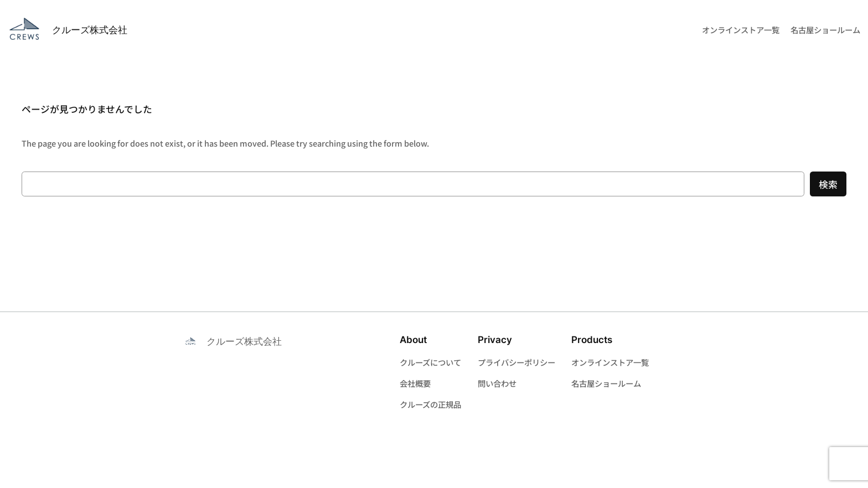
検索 (828, 184)
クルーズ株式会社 (90, 30)
